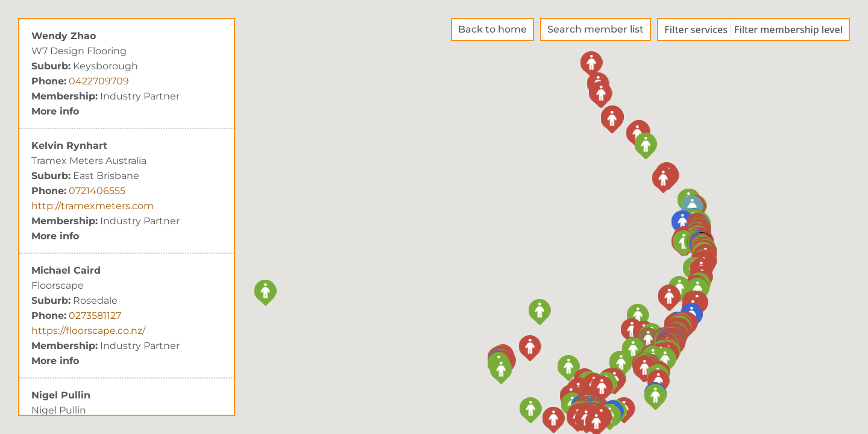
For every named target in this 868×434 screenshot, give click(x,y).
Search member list (596, 29)
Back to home (492, 29)
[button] (501, 369)
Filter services (696, 30)
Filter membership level (788, 30)
